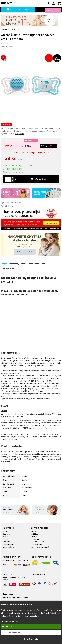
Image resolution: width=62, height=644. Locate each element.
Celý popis (20, 135)
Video (24, 265)
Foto (43, 265)
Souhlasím (7, 627)
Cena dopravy (8, 269)
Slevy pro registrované (40, 548)
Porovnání (35, 540)
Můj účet (34, 535)
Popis (4, 265)
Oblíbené (35, 537)
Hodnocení (34, 265)
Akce (5, 532)
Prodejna (6, 540)
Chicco (12, 48)
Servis (33, 532)
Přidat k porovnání (11, 203)
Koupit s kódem (48, 147)
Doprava (6, 535)
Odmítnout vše (31, 639)
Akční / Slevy (53, 11)
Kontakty (6, 543)
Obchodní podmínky (11, 545)
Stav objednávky (38, 543)
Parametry (14, 265)
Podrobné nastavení (12, 633)
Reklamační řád (9, 548)
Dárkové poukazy (38, 545)
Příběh (5, 537)
